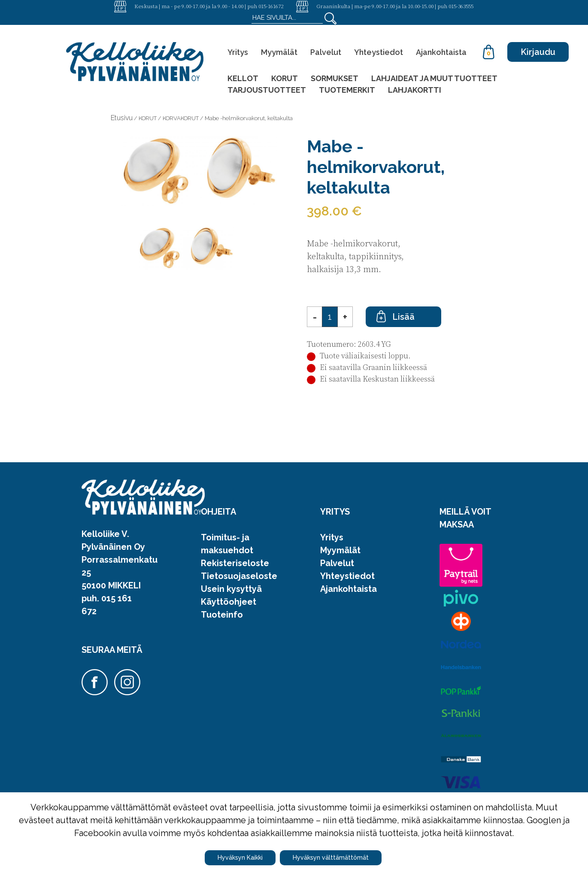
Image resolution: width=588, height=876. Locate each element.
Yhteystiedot (379, 52)
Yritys (238, 52)
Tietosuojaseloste (239, 576)
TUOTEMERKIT (347, 90)
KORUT (285, 78)
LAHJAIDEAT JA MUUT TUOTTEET (434, 78)
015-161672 (271, 6)
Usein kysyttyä (231, 589)
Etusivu (122, 118)
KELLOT (243, 78)
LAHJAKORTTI (415, 90)
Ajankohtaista (441, 52)
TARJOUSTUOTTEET (267, 90)
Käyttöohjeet (229, 602)
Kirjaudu (538, 52)
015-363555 (461, 6)
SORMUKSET (335, 78)
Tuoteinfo (222, 615)
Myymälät (279, 52)
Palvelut (326, 52)
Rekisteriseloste (235, 563)
